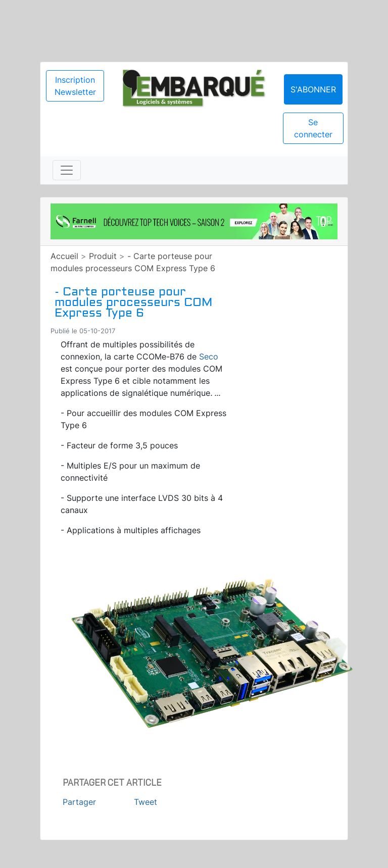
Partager (79, 802)
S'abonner (313, 89)
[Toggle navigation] (67, 170)
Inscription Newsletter (75, 86)
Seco (209, 356)
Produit (103, 256)
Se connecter (313, 128)
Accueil (64, 256)
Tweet (145, 802)
